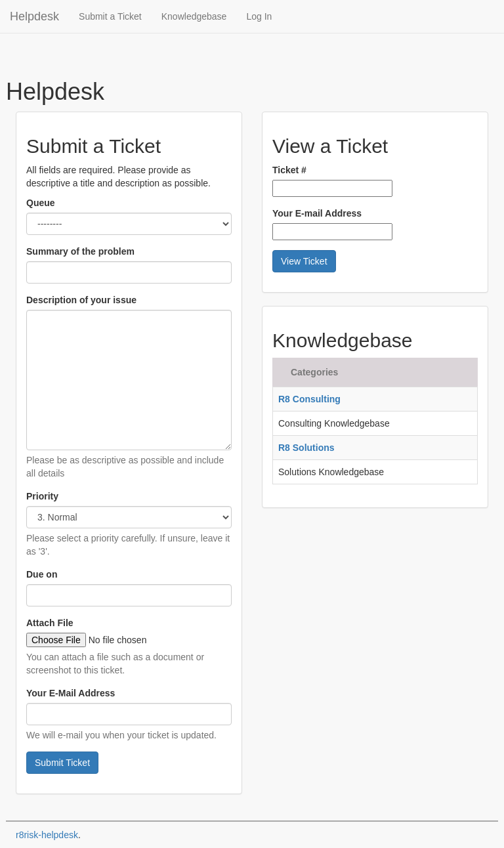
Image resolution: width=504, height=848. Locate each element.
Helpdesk (34, 16)
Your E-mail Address (317, 213)
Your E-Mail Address (71, 693)
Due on (42, 574)
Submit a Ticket (110, 16)
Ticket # (289, 170)
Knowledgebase (194, 16)
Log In (259, 16)
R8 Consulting (309, 399)
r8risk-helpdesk (47, 835)
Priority (42, 496)
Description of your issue (81, 300)
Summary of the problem (80, 251)
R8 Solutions (306, 448)
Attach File (50, 623)
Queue (41, 203)
